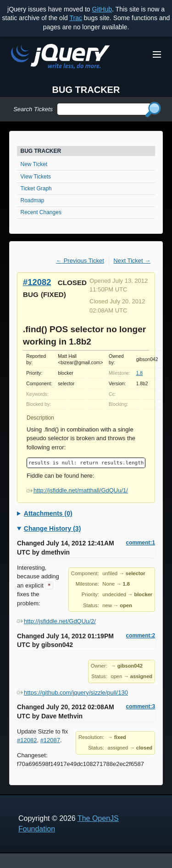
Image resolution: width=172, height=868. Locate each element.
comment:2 (141, 636)
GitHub (102, 9)
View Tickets (36, 177)
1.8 (139, 373)
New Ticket (34, 164)
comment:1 (141, 543)
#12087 (50, 740)
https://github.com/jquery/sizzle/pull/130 (72, 693)
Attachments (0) (48, 513)
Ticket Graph (36, 189)
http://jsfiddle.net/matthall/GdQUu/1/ (77, 490)
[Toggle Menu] (157, 54)
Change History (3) (52, 528)
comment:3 (141, 706)
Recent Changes (41, 212)
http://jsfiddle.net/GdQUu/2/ (56, 621)
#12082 (37, 282)
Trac (75, 18)
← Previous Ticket (80, 261)
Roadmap (33, 200)
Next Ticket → (132, 261)
